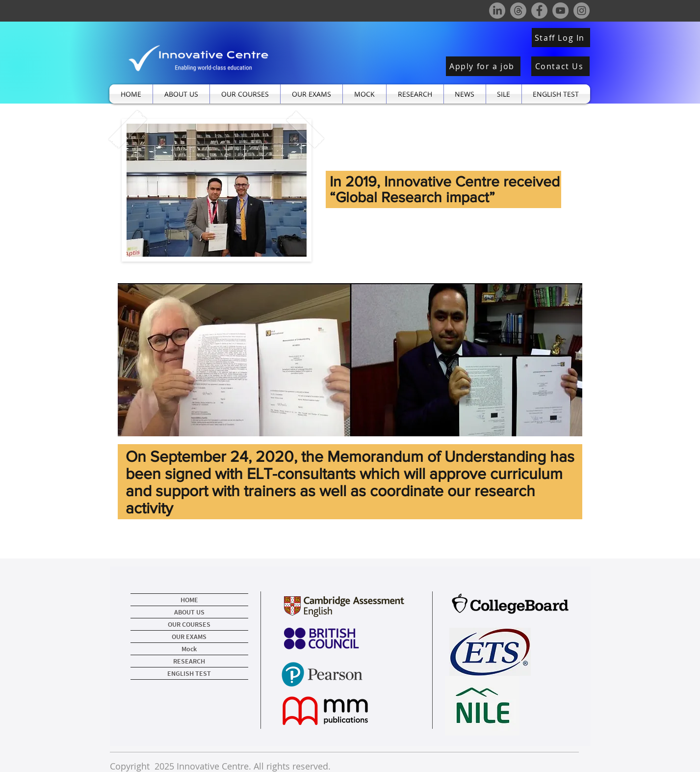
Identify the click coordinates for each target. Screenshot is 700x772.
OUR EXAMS (189, 637)
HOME (189, 600)
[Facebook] (539, 11)
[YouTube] (560, 11)
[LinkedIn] (497, 11)
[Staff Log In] (561, 38)
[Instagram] (582, 11)
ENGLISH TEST (189, 673)
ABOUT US (189, 612)
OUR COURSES (189, 624)
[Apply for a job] (483, 66)
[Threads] (518, 11)
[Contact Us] (560, 66)
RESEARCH (189, 661)
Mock (189, 649)
